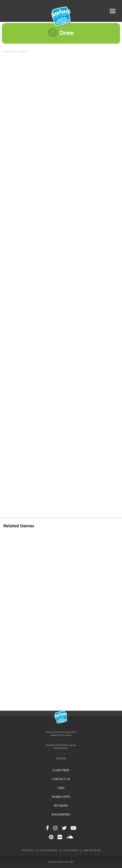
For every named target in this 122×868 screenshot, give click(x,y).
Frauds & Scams (70, 850)
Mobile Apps (61, 797)
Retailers (61, 806)
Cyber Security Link (92, 850)
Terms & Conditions (48, 850)
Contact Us (61, 779)
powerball (23, 52)
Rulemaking (61, 815)
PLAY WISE (61, 758)
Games (5, 52)
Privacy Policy (28, 850)
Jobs (61, 788)
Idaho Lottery (61, 717)
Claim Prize (61, 770)
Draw (14, 52)
